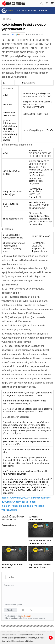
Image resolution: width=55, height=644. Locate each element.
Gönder (10, 610)
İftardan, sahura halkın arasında (32, 10)
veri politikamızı (12, 641)
